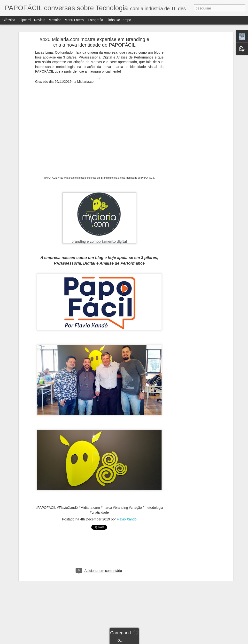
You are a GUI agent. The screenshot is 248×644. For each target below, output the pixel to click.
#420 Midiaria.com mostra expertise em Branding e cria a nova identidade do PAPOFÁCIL (94, 42)
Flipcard (25, 20)
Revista (40, 20)
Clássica (9, 20)
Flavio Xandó (127, 519)
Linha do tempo (119, 20)
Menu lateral (75, 20)
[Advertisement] (190, 116)
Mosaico (55, 20)
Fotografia (96, 20)
